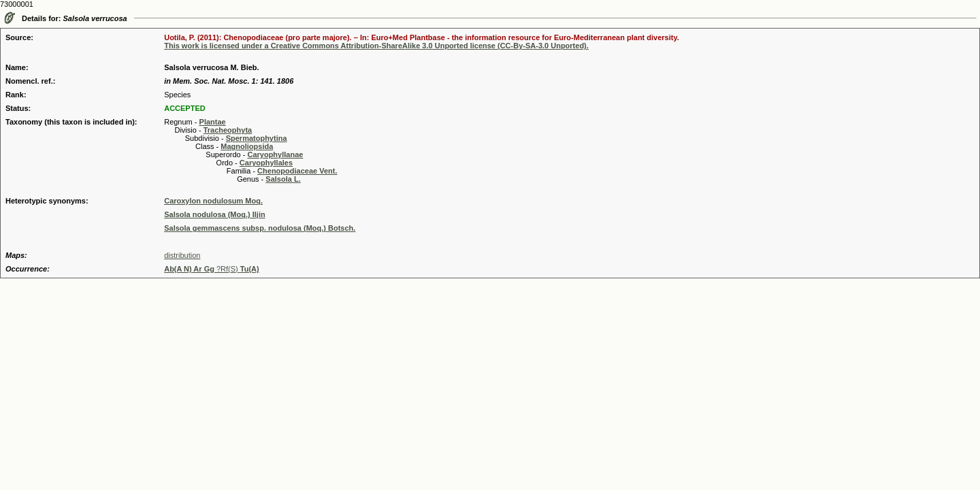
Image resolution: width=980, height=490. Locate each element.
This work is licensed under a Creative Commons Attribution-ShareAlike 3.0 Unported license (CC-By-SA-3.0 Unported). (376, 46)
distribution (182, 255)
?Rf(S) (212, 269)
